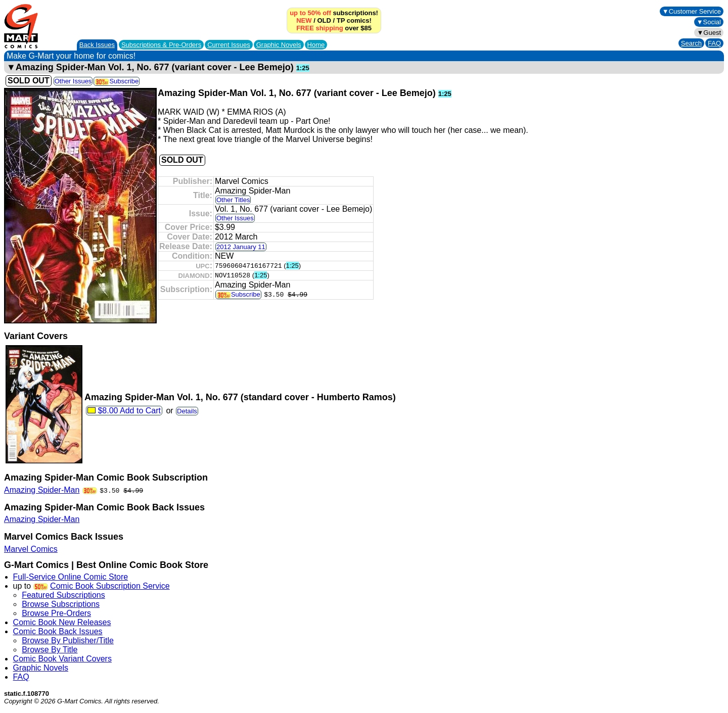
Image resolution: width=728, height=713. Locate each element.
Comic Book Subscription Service (110, 586)
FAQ (714, 43)
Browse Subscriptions (61, 604)
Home (316, 45)
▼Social (709, 22)
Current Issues (229, 45)
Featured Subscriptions (63, 595)
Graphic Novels (279, 45)
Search (691, 43)
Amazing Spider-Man (42, 490)
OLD (324, 20)
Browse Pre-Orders (56, 613)
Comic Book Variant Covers (62, 659)
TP (341, 20)
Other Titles (233, 200)
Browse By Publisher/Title (68, 640)
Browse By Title (50, 650)
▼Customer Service (692, 11)
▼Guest (709, 33)
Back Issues (97, 45)
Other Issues (73, 81)
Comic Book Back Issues (58, 631)
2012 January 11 (241, 247)
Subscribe (117, 81)
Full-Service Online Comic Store (71, 577)
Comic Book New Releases (62, 622)
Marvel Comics (31, 549)
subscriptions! (334, 13)
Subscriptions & (161, 45)
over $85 (334, 28)
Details (187, 411)
